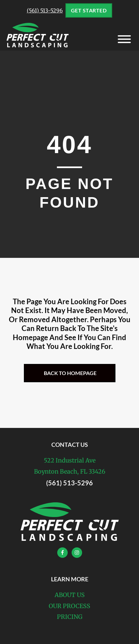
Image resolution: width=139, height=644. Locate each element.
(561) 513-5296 (45, 10)
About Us (70, 595)
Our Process (69, 606)
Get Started (89, 10)
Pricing (70, 617)
